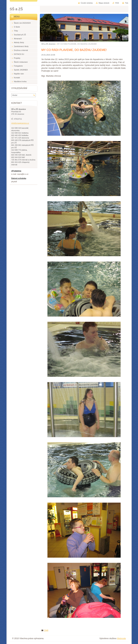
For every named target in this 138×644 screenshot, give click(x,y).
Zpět (46, 630)
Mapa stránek (104, 3)
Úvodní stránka (87, 3)
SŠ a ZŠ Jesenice (48, 44)
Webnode (122, 638)
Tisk (127, 3)
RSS (117, 3)
